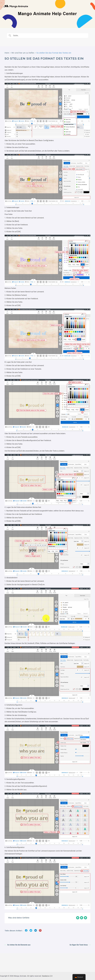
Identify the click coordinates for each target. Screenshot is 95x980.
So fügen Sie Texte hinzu (80, 945)
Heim (7, 53)
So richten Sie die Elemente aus (18, 945)
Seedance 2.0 (47, 976)
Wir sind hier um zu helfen (23, 53)
